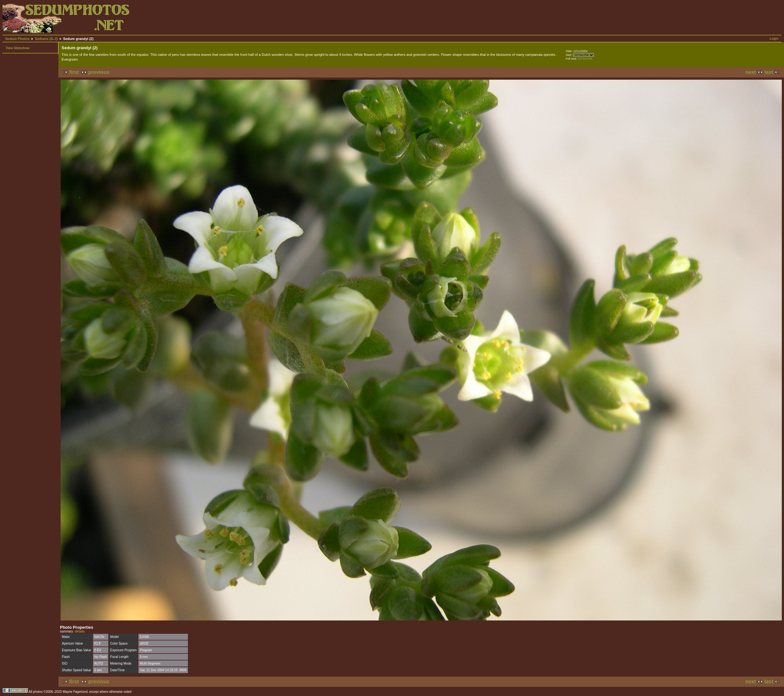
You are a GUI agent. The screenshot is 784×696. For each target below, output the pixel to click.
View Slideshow (18, 48)
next (751, 72)
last (769, 72)
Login (774, 39)
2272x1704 (585, 59)
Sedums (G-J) (46, 39)
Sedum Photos (17, 39)
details (80, 631)
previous (99, 72)
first (74, 72)
